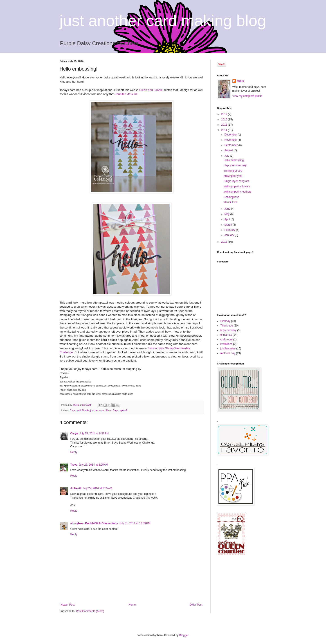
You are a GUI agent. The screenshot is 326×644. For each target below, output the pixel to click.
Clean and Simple (151, 90)
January (229, 235)
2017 (225, 114)
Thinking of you (233, 171)
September (231, 145)
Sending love (231, 197)
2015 (225, 125)
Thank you (227, 326)
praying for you (233, 176)
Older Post (196, 605)
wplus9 (124, 410)
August (229, 150)
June (228, 209)
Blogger (184, 635)
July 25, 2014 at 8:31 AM (94, 433)
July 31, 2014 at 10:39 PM (135, 523)
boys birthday (228, 330)
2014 (225, 130)
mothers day (228, 353)
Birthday (225, 321)
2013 (225, 242)
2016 (225, 120)
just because (97, 410)
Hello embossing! (234, 160)
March (228, 225)
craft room (227, 340)
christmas (226, 335)
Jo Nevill (76, 488)
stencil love (230, 202)
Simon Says (112, 410)
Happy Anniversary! (235, 165)
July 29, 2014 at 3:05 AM (97, 488)
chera (241, 81)
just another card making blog (163, 21)
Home (132, 605)
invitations (226, 344)
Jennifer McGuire (126, 94)
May (227, 214)
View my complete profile (247, 96)
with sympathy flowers (237, 187)
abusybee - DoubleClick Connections (94, 523)
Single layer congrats (236, 181)
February (230, 230)
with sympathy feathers (237, 192)
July (227, 156)
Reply (74, 452)
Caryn (74, 433)
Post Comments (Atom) (90, 611)
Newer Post (68, 605)
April (227, 219)
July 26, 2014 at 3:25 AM (93, 465)
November (231, 140)
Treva (74, 465)
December (231, 135)
